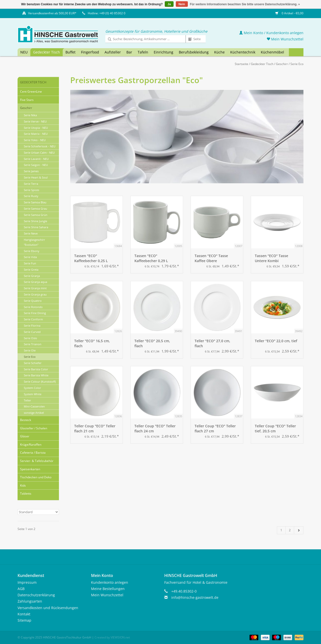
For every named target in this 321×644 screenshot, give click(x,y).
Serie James (31, 171)
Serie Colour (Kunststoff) (40, 382)
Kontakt (24, 614)
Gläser (25, 436)
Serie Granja (32, 276)
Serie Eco (297, 64)
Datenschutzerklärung (36, 595)
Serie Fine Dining (35, 313)
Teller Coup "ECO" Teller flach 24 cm (155, 428)
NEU (24, 52)
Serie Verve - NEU (35, 121)
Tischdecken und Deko (36, 477)
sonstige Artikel (34, 413)
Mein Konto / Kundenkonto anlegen (271, 33)
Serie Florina (32, 326)
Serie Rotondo (33, 307)
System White (33, 394)
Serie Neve (31, 233)
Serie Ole (30, 350)
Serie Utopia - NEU (36, 128)
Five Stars (27, 100)
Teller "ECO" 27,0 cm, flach (212, 343)
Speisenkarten (30, 469)
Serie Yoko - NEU (35, 140)
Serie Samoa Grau (35, 209)
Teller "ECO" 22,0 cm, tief (276, 341)
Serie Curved (32, 332)
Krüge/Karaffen (31, 445)
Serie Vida (30, 257)
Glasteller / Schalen (34, 428)
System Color (32, 388)
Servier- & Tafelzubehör (37, 461)
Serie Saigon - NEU (36, 165)
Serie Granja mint (35, 288)
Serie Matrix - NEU (36, 134)
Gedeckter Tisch (47, 52)
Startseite (242, 64)
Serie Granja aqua (35, 282)
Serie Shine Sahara (36, 227)
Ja (169, 4)
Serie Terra (31, 184)
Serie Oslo (30, 338)
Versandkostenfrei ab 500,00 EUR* (52, 13)
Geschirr (282, 64)
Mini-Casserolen (34, 406)
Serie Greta (31, 270)
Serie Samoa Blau (35, 202)
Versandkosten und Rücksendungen (48, 608)
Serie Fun (30, 263)
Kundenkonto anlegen (110, 582)
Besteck (26, 420)
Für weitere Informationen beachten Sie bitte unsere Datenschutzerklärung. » (245, 4)
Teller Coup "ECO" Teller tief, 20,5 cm (275, 428)
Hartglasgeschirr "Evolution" (34, 242)
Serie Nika (30, 115)
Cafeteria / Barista (33, 453)
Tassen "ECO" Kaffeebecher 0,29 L (151, 258)
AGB (21, 589)
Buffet (70, 52)
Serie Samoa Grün (36, 215)
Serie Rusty (31, 196)
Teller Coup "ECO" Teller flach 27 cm (215, 428)
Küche (219, 52)
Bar (129, 52)
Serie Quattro (33, 301)
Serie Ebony (32, 251)
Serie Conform (33, 319)
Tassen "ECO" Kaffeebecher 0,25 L (91, 258)
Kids (23, 485)
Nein (182, 4)
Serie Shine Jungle (35, 221)
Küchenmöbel (272, 52)
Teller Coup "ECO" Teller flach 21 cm (95, 428)
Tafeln (143, 52)
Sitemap (24, 620)
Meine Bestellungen (108, 589)
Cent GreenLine (31, 92)
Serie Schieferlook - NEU (40, 146)
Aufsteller (113, 52)
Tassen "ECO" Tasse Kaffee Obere (211, 258)
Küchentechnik (243, 52)
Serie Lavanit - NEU (36, 159)
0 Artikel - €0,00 (289, 13)
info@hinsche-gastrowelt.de (195, 597)
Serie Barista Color (36, 369)
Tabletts (26, 493)
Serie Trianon (33, 344)
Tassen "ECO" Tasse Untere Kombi (271, 258)
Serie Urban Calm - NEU (39, 153)
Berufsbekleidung (194, 52)
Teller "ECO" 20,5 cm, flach (152, 343)
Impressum (27, 582)
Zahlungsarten (30, 601)
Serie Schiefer (33, 363)
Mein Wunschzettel (285, 39)
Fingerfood (90, 52)
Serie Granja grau (35, 294)
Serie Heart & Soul (36, 177)
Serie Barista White (36, 375)
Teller (27, 400)
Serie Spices (31, 190)
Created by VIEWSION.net (112, 637)
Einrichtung (164, 52)
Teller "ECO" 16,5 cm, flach (92, 343)
